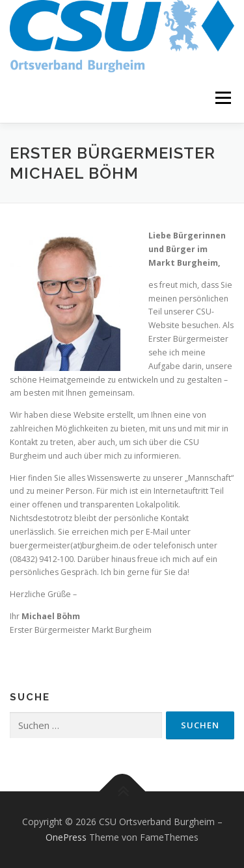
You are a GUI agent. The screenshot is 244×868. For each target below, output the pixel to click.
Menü (222, 98)
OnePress (66, 837)
